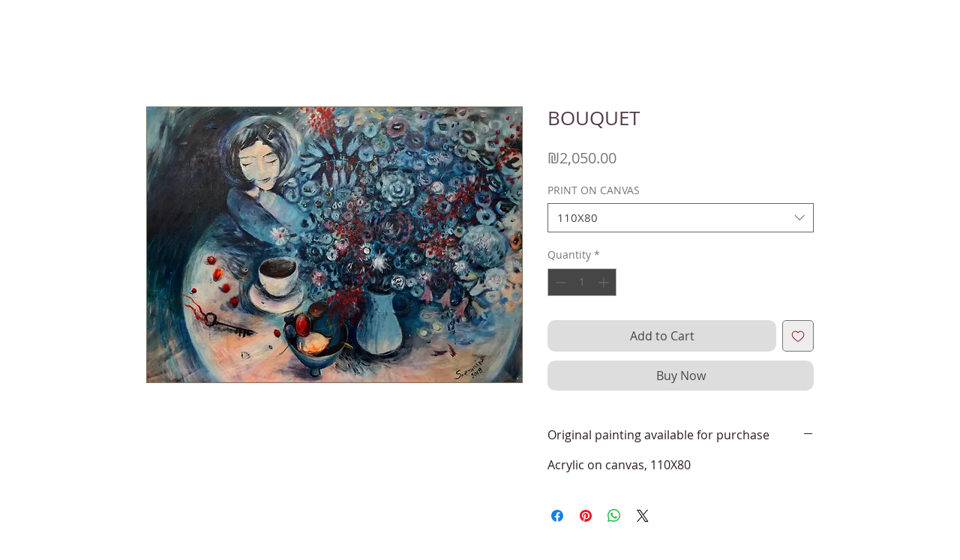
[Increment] (605, 282)
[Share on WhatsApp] (614, 516)
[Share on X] (643, 516)
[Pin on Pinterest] (586, 516)
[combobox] (681, 218)
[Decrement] (559, 282)
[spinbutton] (582, 282)
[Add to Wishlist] (798, 336)
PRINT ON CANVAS (594, 190)
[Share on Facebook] (557, 516)
